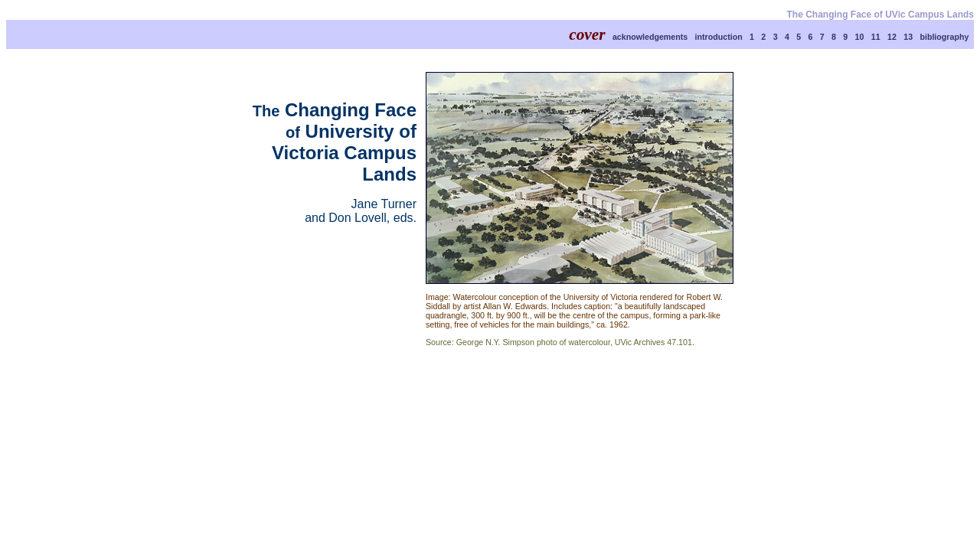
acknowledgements (650, 37)
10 (860, 37)
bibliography (944, 37)
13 (908, 37)
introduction (719, 37)
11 (876, 37)
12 (892, 37)
